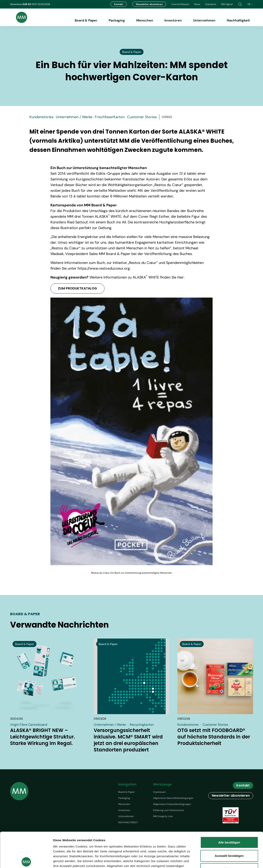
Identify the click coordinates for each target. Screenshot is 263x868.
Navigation (127, 784)
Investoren (173, 20)
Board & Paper (86, 20)
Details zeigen (235, 860)
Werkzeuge (162, 784)
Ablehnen (229, 833)
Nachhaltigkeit (238, 20)
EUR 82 (27, 4)
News (197, 4)
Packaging (117, 20)
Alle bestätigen (229, 806)
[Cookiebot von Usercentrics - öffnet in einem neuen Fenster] (26, 860)
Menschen (145, 20)
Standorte (211, 4)
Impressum (159, 792)
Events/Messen (180, 4)
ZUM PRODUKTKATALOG (77, 288)
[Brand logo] (19, 17)
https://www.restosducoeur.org (104, 268)
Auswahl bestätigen (229, 819)
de (250, 4)
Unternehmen (204, 20)
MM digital (227, 4)
